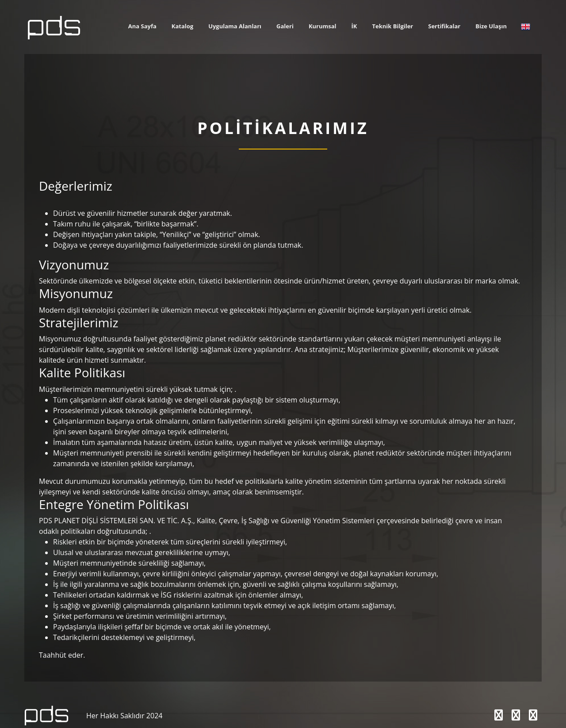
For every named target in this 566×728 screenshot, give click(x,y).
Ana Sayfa (142, 26)
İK (354, 26)
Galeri (285, 26)
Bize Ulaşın (491, 26)
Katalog (182, 26)
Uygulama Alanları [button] (235, 26)
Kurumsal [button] (323, 26)
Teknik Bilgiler (393, 26)
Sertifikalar (444, 26)
